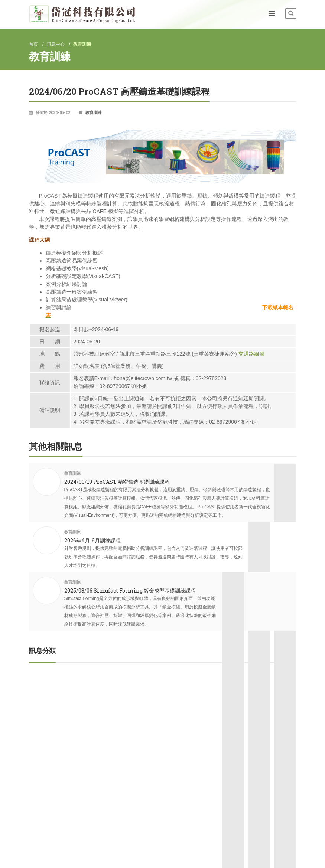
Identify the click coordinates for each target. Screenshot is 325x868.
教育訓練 (94, 113)
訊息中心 (56, 44)
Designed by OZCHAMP (272, 856)
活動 (36, 671)
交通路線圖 (251, 354)
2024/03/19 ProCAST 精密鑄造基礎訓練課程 (117, 482)
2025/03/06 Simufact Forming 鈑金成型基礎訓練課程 (130, 582)
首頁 (33, 44)
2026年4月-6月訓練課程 (92, 540)
